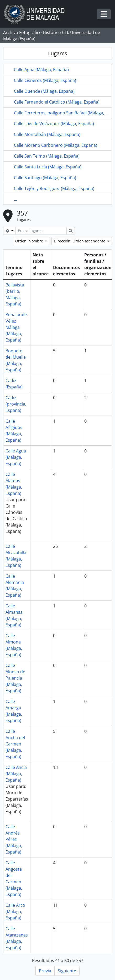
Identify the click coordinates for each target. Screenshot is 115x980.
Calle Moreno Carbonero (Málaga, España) (56, 145)
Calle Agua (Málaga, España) (41, 70)
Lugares (58, 53)
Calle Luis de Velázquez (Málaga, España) (54, 124)
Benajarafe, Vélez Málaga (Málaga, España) (17, 327)
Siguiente (67, 971)
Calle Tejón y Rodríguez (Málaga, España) (54, 188)
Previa (45, 971)
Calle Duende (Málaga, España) (44, 91)
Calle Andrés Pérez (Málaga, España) (14, 839)
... (15, 199)
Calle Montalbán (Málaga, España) (47, 134)
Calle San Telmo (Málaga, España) (47, 156)
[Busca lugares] (41, 231)
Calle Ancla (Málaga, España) (16, 774)
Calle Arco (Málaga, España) (15, 911)
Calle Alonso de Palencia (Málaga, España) (15, 678)
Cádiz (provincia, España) (16, 404)
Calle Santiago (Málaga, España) (45, 178)
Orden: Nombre (30, 241)
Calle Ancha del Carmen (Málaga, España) (15, 744)
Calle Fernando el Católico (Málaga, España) (57, 102)
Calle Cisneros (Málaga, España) (45, 80)
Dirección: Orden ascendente (80, 241)
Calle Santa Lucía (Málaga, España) (48, 167)
